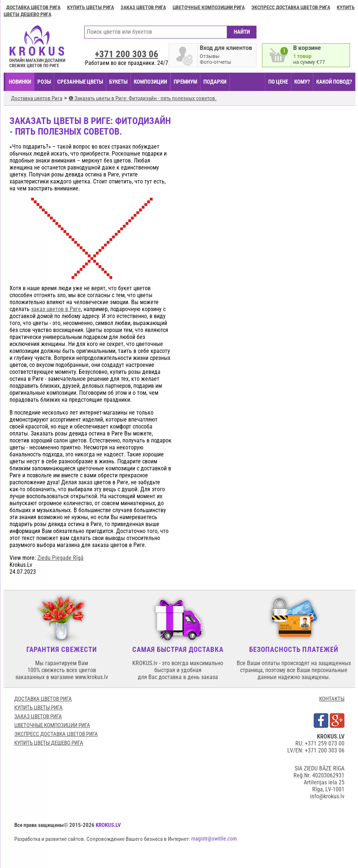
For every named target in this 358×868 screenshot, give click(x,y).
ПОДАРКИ (215, 82)
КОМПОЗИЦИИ (150, 82)
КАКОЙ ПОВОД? (334, 82)
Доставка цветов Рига (33, 7)
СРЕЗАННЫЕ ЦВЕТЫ (80, 82)
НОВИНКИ (20, 82)
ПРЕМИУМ (185, 82)
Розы (44, 82)
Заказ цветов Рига (143, 7)
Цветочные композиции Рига (209, 7)
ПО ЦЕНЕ (278, 82)
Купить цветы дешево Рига (49, 743)
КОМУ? (302, 82)
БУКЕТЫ (118, 82)
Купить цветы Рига (91, 7)
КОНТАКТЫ (332, 699)
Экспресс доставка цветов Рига (291, 7)
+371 (127, 54)
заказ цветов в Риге (56, 309)
